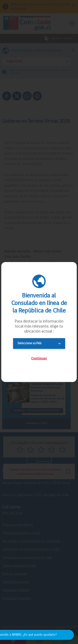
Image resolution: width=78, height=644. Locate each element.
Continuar (39, 358)
